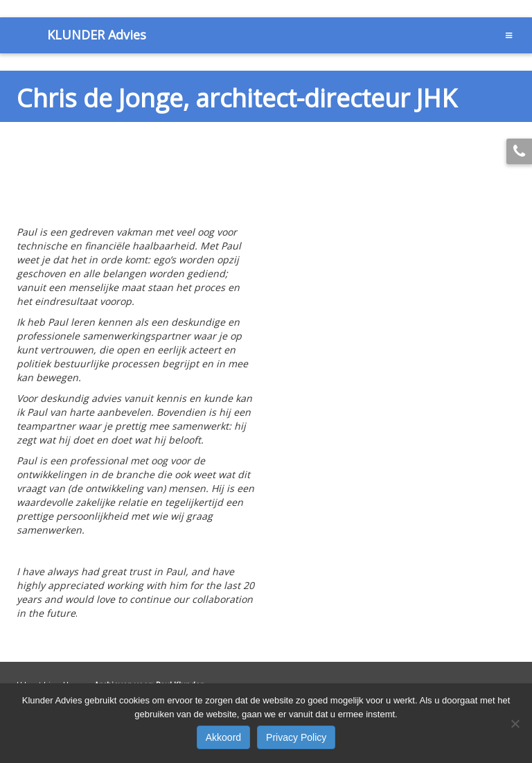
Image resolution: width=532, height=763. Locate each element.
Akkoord (223, 737)
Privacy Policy (296, 737)
